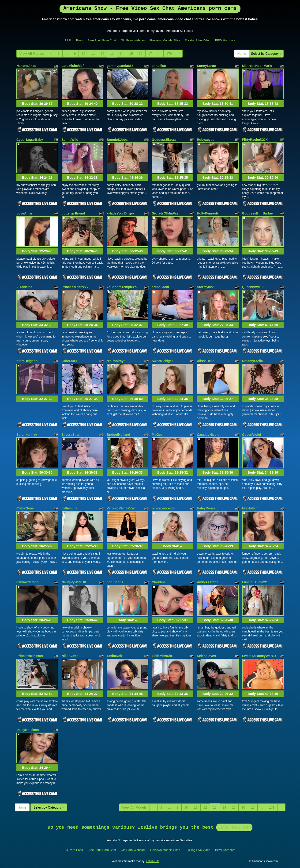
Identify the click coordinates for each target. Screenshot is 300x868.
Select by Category (266, 54)
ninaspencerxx (163, 508)
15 (131, 54)
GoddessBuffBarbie (257, 213)
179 (169, 54)
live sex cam (234, 827)
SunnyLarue (206, 66)
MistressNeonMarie (257, 66)
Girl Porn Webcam (133, 40)
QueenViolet (252, 435)
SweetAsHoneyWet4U (259, 656)
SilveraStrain (72, 435)
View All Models (32, 54)
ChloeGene (25, 508)
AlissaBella (206, 361)
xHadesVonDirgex (121, 213)
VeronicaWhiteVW (121, 508)
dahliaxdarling (28, 582)
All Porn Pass (74, 40)
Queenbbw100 (253, 287)
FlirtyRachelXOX (255, 140)
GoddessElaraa (164, 140)
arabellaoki (160, 287)
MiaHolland (251, 508)
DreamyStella (253, 361)
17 (150, 54)
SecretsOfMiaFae (165, 213)
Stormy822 (205, 287)
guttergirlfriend (73, 213)
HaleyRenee (206, 508)
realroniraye (116, 361)
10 (83, 54)
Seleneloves (206, 656)
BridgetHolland (118, 435)
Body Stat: (37, 104)
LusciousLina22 (255, 582)
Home (242, 54)
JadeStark (69, 361)
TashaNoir (114, 656)
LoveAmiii (24, 213)
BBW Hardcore (225, 40)
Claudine (159, 582)
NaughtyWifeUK (74, 582)
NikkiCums (70, 656)
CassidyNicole (208, 435)
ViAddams (24, 287)
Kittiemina (70, 508)
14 (122, 54)
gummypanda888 (120, 66)
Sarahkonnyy (27, 435)
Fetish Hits (153, 861)
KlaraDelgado (27, 361)
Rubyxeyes (206, 140)
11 (93, 54)
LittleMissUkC (163, 656)
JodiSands (115, 582)
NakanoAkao (26, 66)
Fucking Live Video (198, 40)
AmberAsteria (208, 582)
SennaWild (70, 140)
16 (141, 54)
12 (103, 54)
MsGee (157, 435)
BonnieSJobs (117, 140)
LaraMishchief (73, 66)
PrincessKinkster (30, 656)
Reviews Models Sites (165, 40)
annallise (159, 66)
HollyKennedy (208, 213)
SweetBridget (162, 361)
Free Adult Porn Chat (102, 40)
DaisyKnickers (28, 730)
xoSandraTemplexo (122, 287)
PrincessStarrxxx (75, 287)
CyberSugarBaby (30, 140)
